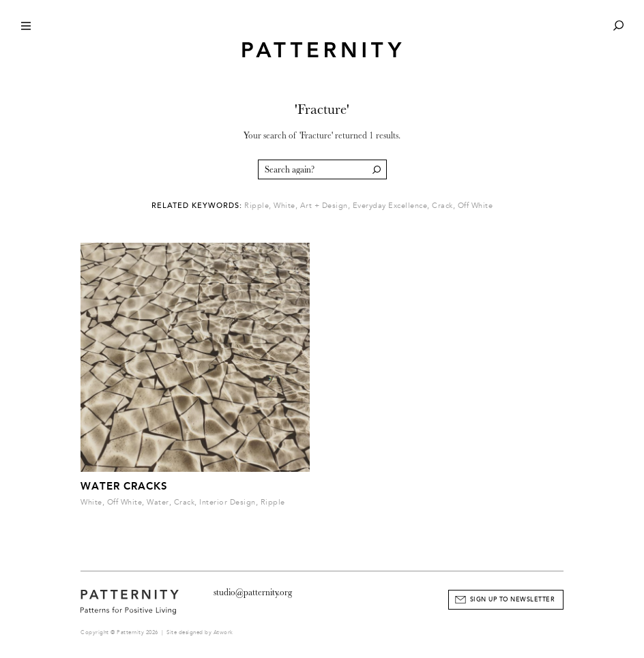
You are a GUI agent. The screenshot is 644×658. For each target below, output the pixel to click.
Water (158, 502)
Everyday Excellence (390, 206)
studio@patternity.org (253, 592)
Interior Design (228, 502)
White (284, 206)
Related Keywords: (197, 206)
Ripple (257, 206)
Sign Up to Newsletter (513, 599)
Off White (475, 206)
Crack (442, 206)
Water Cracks (124, 486)
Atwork (223, 632)
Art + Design (324, 206)
